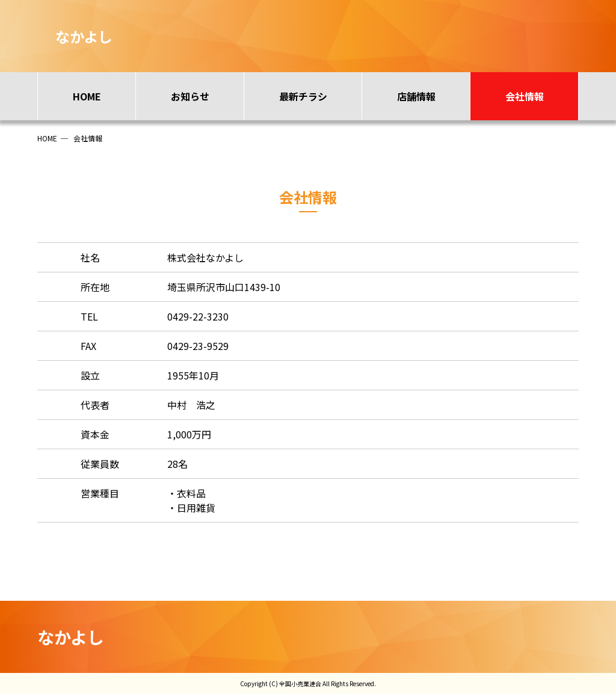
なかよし (71, 637)
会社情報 (525, 96)
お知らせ (190, 96)
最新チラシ (303, 96)
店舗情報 (416, 96)
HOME (87, 96)
